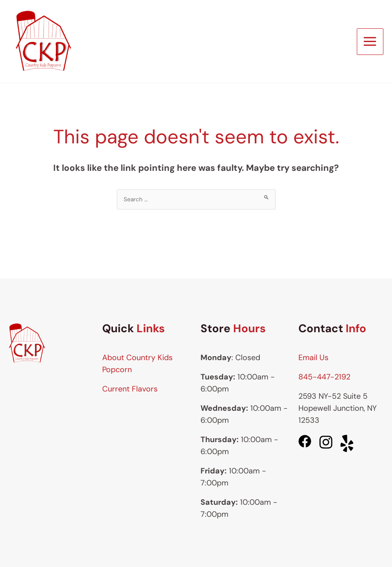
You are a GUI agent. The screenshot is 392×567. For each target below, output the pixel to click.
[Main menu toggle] (370, 42)
